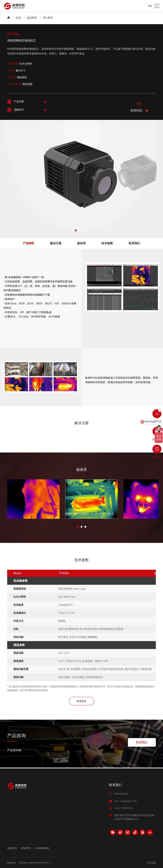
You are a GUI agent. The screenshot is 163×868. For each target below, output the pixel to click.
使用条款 (23, 863)
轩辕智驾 (26, 848)
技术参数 (107, 243)
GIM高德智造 (42, 848)
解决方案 (56, 243)
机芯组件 (32, 18)
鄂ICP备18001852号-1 (39, 863)
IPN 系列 (48, 18)
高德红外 (12, 848)
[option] (133, 175)
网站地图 (152, 863)
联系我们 (134, 243)
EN (150, 6)
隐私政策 (11, 863)
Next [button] (156, 175)
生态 (18, 18)
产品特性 (29, 243)
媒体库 (81, 243)
